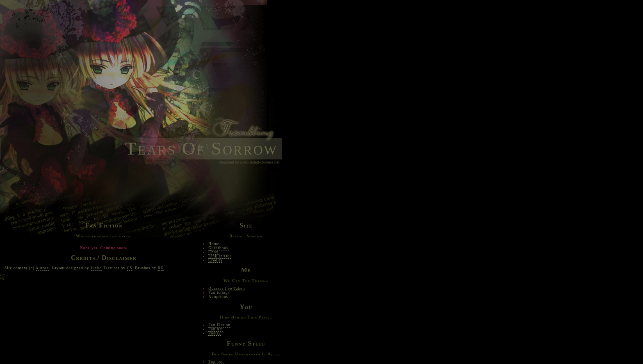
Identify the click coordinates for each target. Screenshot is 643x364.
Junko (96, 268)
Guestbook (218, 248)
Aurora (42, 268)
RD (161, 268)
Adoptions (218, 297)
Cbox (213, 252)
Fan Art (215, 329)
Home (214, 244)
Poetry (214, 333)
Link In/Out (220, 256)
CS (129, 268)
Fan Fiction (219, 325)
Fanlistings (219, 293)
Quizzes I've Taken (227, 289)
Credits (215, 260)
